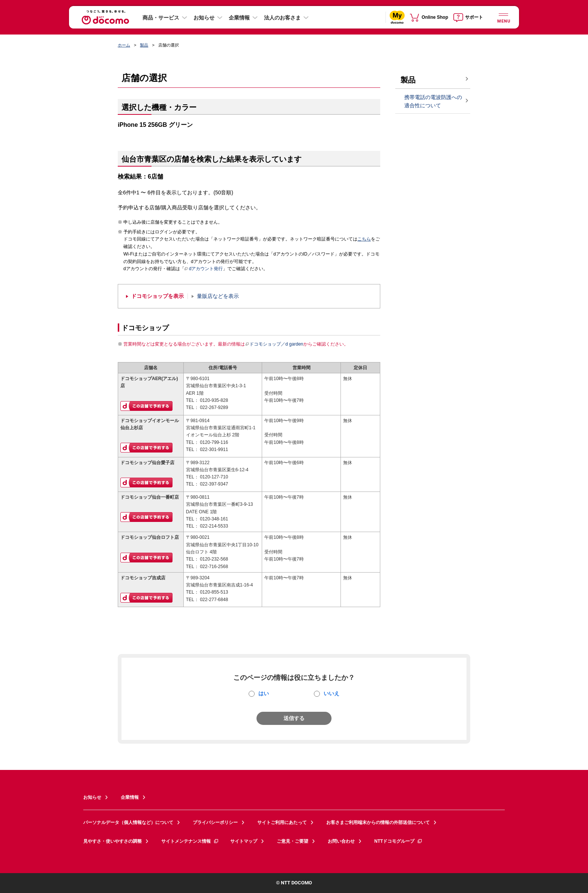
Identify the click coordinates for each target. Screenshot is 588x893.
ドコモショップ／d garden (274, 344)
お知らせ (204, 18)
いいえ (331, 693)
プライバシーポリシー (215, 822)
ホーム (124, 45)
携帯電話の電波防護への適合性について (433, 101)
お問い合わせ (341, 841)
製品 (144, 45)
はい (264, 693)
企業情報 (239, 18)
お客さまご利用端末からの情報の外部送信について (378, 822)
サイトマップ (244, 841)
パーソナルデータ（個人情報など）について (128, 822)
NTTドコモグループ (398, 841)
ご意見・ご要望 (292, 841)
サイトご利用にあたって (282, 822)
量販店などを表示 (218, 296)
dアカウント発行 (204, 269)
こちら (364, 239)
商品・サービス (161, 18)
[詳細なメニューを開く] (503, 17)
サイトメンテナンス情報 (190, 841)
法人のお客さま (282, 18)
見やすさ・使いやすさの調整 (112, 841)
